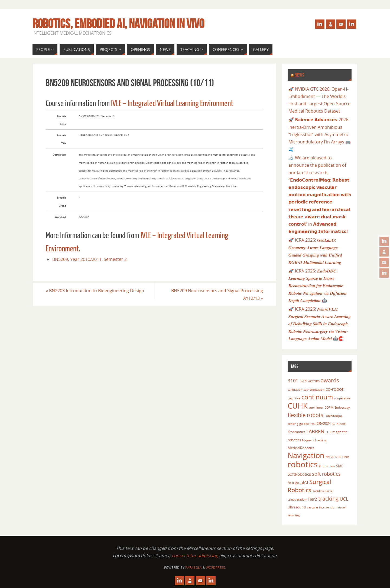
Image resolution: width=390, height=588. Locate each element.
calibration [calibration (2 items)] (295, 390)
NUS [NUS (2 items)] (338, 457)
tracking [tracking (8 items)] (328, 498)
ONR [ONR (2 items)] (346, 457)
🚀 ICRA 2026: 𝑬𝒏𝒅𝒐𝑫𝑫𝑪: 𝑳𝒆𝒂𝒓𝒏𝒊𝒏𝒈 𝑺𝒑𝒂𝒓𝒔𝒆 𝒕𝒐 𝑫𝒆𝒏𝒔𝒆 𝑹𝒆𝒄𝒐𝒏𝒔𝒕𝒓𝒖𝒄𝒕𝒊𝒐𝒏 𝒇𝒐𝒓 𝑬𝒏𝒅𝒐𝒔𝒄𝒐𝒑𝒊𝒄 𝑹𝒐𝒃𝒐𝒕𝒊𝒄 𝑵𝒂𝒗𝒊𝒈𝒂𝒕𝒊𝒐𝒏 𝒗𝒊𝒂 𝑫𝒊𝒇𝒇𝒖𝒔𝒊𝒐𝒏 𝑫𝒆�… (318, 286)
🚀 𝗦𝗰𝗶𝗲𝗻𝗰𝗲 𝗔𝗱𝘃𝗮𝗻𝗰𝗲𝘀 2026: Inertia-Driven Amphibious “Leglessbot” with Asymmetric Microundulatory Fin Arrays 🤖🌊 (320, 134)
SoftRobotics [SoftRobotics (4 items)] (299, 474)
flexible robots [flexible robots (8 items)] (305, 415)
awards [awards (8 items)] (330, 380)
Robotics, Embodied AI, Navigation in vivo (118, 24)
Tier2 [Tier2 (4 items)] (312, 499)
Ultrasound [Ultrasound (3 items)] (297, 507)
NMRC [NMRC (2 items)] (330, 457)
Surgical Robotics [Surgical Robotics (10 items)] (309, 486)
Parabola (194, 568)
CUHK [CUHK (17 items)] (298, 406)
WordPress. (216, 568)
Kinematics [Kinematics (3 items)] (296, 432)
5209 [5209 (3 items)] (303, 381)
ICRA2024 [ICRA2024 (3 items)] (323, 423)
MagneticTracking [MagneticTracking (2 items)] (314, 440)
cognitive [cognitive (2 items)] (294, 398)
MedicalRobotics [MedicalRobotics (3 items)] (301, 448)
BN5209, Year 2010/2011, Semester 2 (90, 259)
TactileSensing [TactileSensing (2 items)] (322, 491)
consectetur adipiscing (195, 556)
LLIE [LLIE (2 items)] (328, 432)
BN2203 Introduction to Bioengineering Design (95, 291)
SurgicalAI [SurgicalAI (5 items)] (298, 482)
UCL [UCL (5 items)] (344, 499)
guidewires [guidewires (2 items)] (307, 424)
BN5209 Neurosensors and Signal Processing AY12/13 (217, 294)
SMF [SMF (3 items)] (340, 466)
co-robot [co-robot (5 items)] (334, 389)
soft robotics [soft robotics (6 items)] (326, 474)
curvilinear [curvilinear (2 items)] (316, 408)
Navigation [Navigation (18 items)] (306, 455)
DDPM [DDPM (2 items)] (329, 408)
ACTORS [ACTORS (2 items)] (314, 381)
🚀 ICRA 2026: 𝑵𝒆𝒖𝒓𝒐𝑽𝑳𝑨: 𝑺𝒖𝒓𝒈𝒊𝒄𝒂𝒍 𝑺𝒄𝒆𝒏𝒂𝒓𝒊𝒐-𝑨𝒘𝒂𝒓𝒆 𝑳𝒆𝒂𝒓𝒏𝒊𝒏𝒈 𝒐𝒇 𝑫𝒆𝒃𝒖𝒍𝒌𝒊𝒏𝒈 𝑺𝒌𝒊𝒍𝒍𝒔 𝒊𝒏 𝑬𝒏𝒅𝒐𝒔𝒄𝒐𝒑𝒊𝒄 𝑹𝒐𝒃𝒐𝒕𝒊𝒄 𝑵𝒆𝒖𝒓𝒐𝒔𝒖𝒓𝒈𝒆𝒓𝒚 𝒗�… (320, 324)
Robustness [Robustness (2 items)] (327, 466)
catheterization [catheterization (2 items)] (314, 390)
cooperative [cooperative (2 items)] (342, 398)
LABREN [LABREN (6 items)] (315, 431)
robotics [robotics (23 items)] (303, 464)
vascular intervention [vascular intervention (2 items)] (322, 507)
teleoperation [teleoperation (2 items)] (297, 500)
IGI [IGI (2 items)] (334, 424)
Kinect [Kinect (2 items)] (341, 424)
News (300, 75)
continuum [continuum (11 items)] (317, 397)
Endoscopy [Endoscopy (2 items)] (342, 408)
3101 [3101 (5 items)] (293, 381)
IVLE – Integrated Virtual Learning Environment (172, 103)
